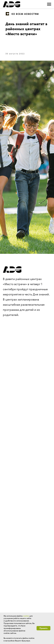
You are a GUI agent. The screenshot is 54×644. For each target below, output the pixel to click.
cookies (26, 616)
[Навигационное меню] (49, 4)
